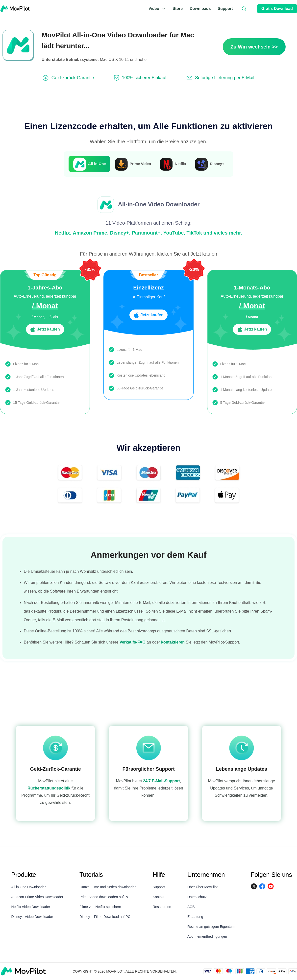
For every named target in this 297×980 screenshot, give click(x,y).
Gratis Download (277, 9)
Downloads (200, 9)
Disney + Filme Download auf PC (105, 917)
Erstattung (195, 917)
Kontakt (159, 897)
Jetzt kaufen (45, 330)
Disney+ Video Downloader (32, 917)
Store (178, 9)
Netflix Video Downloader (31, 907)
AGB (191, 907)
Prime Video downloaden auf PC (104, 897)
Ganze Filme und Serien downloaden (108, 887)
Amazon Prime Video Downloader (37, 897)
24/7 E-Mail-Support (161, 781)
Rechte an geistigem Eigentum (211, 927)
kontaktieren (173, 642)
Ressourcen (162, 907)
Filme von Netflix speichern (100, 907)
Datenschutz (197, 897)
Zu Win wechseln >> (254, 47)
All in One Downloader (29, 887)
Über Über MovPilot (202, 887)
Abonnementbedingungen (207, 936)
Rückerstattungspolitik (49, 788)
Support (225, 9)
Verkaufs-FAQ (133, 642)
